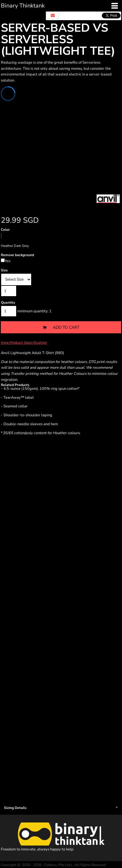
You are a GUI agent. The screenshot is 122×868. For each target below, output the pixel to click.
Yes (7, 261)
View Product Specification (24, 342)
